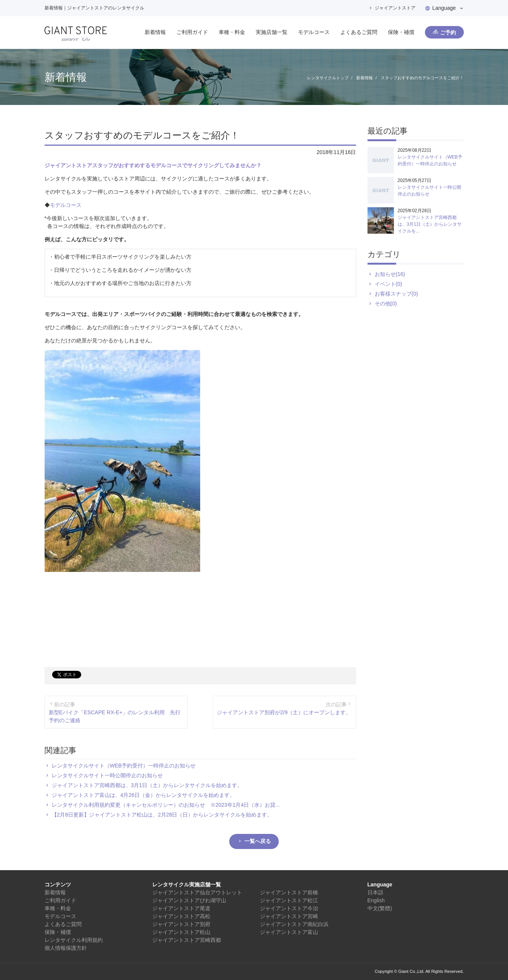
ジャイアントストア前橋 (289, 892)
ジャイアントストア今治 (289, 908)
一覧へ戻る (258, 841)
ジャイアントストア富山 (289, 932)
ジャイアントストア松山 (181, 932)
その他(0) (386, 304)
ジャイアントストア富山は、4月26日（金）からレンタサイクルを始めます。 (143, 795)
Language (444, 8)
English (376, 900)
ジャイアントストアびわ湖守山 (189, 900)
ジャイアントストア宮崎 (289, 916)
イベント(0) (388, 284)
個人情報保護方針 (66, 948)
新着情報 (155, 32)
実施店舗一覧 (272, 32)
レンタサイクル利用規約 (74, 940)
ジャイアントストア (395, 8)
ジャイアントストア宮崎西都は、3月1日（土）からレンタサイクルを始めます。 (147, 785)
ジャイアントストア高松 (181, 916)
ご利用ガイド (192, 32)
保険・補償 (401, 32)
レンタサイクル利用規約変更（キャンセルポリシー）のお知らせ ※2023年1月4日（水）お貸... (166, 805)
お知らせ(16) (390, 274)
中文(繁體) (380, 908)
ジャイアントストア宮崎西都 (187, 940)
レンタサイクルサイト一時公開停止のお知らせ (107, 775)
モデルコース (314, 32)
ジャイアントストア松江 (289, 900)
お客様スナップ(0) (396, 294)
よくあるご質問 (359, 32)
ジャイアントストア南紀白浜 (294, 924)
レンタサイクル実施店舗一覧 (187, 884)
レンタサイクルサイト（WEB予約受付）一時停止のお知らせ (124, 766)
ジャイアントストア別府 (181, 924)
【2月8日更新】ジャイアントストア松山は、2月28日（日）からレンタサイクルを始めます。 (162, 815)
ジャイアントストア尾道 (181, 908)
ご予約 (448, 32)
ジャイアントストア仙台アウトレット (197, 892)
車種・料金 (232, 32)
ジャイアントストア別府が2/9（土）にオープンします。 (284, 712)
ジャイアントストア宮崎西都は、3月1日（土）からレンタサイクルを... (430, 224)
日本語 (375, 892)
